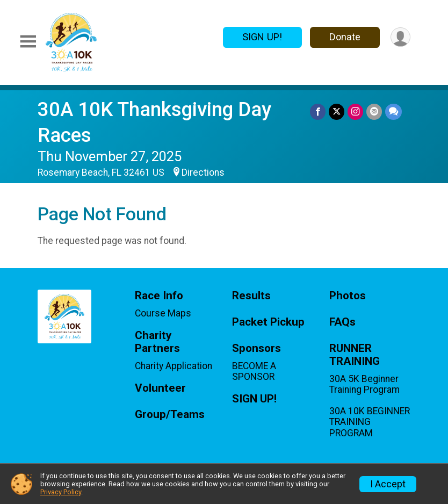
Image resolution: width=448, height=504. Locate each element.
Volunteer (160, 388)
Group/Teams (170, 415)
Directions (203, 172)
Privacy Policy (61, 492)
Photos (348, 296)
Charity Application (174, 366)
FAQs (342, 322)
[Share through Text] (393, 111)
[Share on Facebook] (318, 111)
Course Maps (163, 313)
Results (251, 296)
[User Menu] (400, 37)
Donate (345, 37)
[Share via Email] (374, 111)
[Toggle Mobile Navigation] (28, 42)
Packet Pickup (268, 322)
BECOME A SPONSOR (254, 371)
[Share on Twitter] (337, 111)
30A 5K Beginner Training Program (364, 384)
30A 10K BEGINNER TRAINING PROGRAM (370, 422)
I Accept (388, 484)
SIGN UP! (262, 37)
